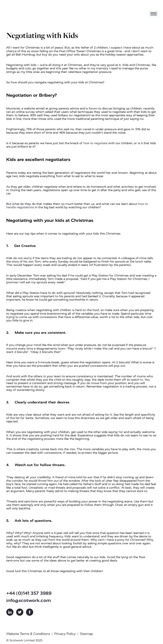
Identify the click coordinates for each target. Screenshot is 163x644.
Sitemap (86, 634)
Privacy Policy (65, 634)
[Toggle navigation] (154, 14)
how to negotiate (95, 143)
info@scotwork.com (29, 600)
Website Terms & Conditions (28, 634)
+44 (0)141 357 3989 (29, 593)
